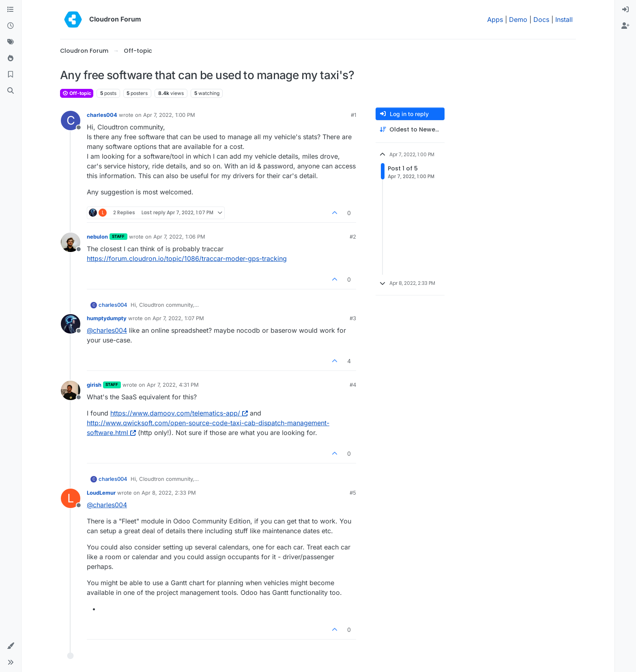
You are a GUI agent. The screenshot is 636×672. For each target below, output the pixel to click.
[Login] (625, 10)
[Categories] (11, 10)
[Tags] (11, 42)
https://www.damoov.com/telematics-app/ (179, 413)
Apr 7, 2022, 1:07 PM (178, 318)
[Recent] (11, 26)
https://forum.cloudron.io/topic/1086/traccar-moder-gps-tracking (187, 258)
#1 (353, 115)
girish (94, 385)
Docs (541, 19)
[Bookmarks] (11, 75)
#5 (353, 493)
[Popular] (11, 58)
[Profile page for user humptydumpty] (71, 324)
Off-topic (77, 93)
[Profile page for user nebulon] (71, 242)
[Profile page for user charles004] (71, 121)
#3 (353, 318)
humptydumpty (107, 318)
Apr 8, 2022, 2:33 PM (169, 493)
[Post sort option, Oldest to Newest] (410, 130)
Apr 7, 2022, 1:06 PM (179, 237)
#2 (353, 237)
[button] (11, 646)
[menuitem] (625, 10)
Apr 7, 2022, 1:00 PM (169, 115)
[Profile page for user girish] (71, 390)
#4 (353, 385)
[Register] (625, 26)
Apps (495, 19)
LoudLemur (101, 493)
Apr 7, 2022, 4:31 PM (173, 385)
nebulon (97, 237)
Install (564, 19)
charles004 (102, 115)
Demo (518, 19)
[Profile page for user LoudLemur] (71, 498)
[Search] (11, 91)
